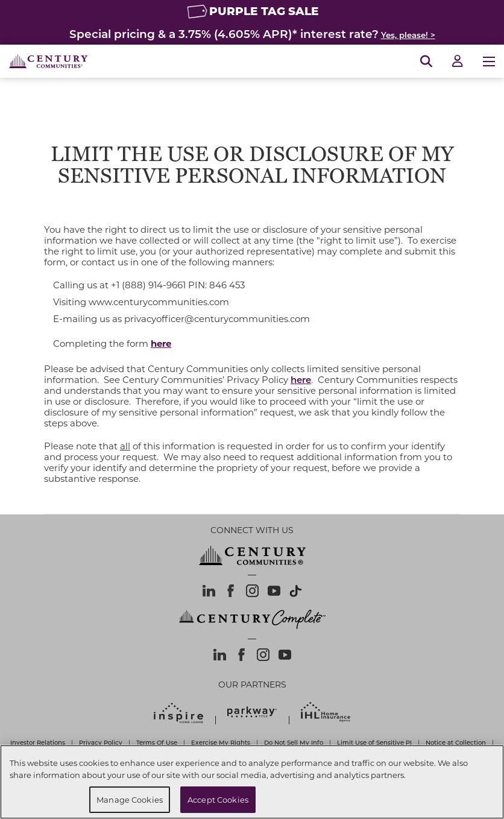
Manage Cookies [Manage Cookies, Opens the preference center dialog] (130, 799)
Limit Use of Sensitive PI (374, 742)
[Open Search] (426, 62)
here (301, 379)
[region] (252, 782)
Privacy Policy (101, 742)
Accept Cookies (218, 799)
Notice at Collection (456, 742)
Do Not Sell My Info (294, 742)
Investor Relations (38, 742)
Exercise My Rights (221, 742)
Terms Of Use (157, 742)
